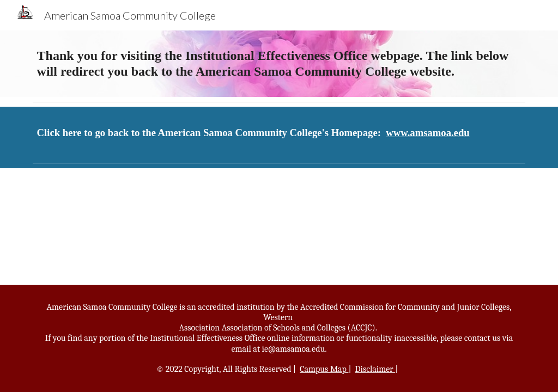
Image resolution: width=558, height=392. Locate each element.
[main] (279, 64)
